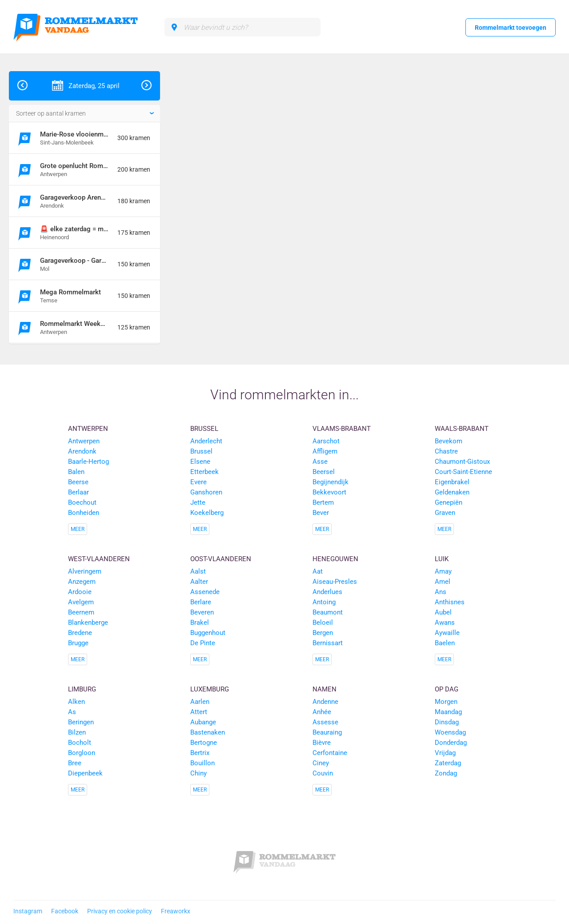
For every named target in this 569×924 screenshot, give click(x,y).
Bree (75, 763)
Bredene (80, 633)
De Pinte (203, 643)
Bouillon (202, 763)
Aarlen (200, 702)
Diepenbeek (85, 773)
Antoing (324, 602)
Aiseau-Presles (335, 582)
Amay (443, 571)
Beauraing (327, 732)
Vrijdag (445, 753)
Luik (442, 559)
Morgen (446, 702)
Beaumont (328, 612)
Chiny (198, 773)
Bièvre (322, 743)
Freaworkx (176, 911)
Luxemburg (210, 689)
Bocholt (80, 743)
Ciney (321, 763)
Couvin (323, 773)
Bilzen (77, 732)
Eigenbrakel (452, 482)
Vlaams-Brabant (342, 429)
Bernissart (328, 643)
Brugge (78, 643)
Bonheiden (84, 513)
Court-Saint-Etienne (463, 472)
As (72, 712)
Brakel (200, 623)
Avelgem (81, 602)
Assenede (205, 592)
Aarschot (326, 441)
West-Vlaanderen (99, 559)
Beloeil (323, 623)
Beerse (78, 482)
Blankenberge (88, 623)
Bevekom (449, 441)
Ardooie (80, 592)
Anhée (322, 712)
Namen (325, 689)
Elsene (200, 462)
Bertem (323, 502)
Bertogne (204, 743)
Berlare (201, 602)
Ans (441, 592)
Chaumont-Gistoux (462, 462)
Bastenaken (208, 732)
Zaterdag (448, 763)
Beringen (81, 722)
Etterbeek (204, 472)
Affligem (325, 451)
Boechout (82, 502)
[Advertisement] (504, 205)
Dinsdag (447, 722)
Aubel (443, 612)
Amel (443, 582)
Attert (199, 712)
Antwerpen (88, 429)
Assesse (325, 722)
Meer (78, 529)
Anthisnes (450, 602)
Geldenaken (452, 492)
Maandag (448, 712)
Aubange (203, 722)
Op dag (447, 689)
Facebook (65, 911)
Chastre (446, 451)
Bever (321, 513)
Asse (320, 462)
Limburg (82, 689)
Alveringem (85, 571)
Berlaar (78, 492)
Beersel (324, 472)
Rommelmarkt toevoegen (511, 28)
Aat (318, 571)
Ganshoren (206, 492)
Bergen (323, 633)
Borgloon (82, 753)
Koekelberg (207, 513)
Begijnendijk (331, 482)
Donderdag (451, 743)
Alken (76, 702)
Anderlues (327, 592)
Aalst (198, 571)
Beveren (202, 612)
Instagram (28, 911)
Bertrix (200, 753)
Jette (198, 502)
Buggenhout (208, 633)
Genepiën (449, 502)
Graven (445, 513)
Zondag (446, 773)
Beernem (81, 612)
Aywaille (447, 633)
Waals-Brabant (462, 429)
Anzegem (82, 582)
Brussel (204, 429)
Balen (76, 472)
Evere (198, 482)
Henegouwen (335, 559)
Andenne (325, 702)
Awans (445, 623)
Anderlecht (206, 441)
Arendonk (82, 451)
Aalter (199, 582)
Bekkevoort (329, 492)
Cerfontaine (330, 753)
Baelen (445, 643)
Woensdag (450, 732)
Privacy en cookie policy (120, 911)
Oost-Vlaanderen (221, 559)
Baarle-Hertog (88, 462)
